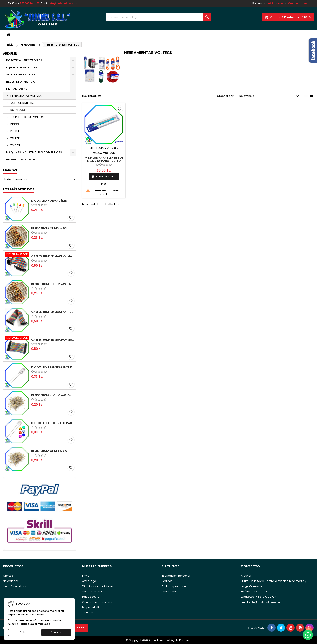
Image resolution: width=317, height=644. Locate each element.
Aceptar (56, 632)
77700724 (26, 3)
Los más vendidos (19, 189)
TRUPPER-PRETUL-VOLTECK (27, 117)
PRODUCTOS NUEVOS (21, 159)
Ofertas (8, 576)
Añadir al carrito (104, 176)
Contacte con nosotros (97, 602)
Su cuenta (171, 566)
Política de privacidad (35, 624)
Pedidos (167, 581)
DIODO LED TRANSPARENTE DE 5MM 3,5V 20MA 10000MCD (53, 367)
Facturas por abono (175, 586)
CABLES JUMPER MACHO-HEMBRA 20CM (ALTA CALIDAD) (53, 312)
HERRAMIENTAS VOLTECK (26, 96)
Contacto (250, 566)
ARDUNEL (10, 53)
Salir (23, 632)
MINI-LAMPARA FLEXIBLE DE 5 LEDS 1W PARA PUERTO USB (104, 161)
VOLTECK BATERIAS (22, 103)
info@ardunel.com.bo (63, 3)
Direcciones (169, 592)
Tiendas (88, 613)
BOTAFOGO (18, 110)
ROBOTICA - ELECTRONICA (24, 60)
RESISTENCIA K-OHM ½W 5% (51, 284)
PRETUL (15, 131)
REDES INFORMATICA (20, 82)
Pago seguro (91, 597)
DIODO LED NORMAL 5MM (49, 201)
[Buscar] (159, 17)
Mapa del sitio (91, 607)
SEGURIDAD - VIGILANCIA (23, 75)
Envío (86, 576)
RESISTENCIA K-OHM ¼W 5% (51, 395)
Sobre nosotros (92, 592)
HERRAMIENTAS (17, 89)
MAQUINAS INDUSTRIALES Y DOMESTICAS (34, 152)
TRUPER (15, 138)
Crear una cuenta (300, 3)
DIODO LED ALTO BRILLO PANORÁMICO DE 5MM (53, 423)
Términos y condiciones (98, 586)
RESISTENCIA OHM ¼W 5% (49, 451)
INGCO (15, 124)
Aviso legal (89, 581)
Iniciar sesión (276, 3)
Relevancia (270, 96)
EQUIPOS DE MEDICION (22, 67)
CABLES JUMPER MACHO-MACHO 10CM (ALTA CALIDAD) (53, 340)
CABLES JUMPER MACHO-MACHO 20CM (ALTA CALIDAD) (53, 256)
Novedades (11, 581)
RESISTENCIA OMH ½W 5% (49, 228)
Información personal (176, 576)
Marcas (10, 170)
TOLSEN (15, 145)
